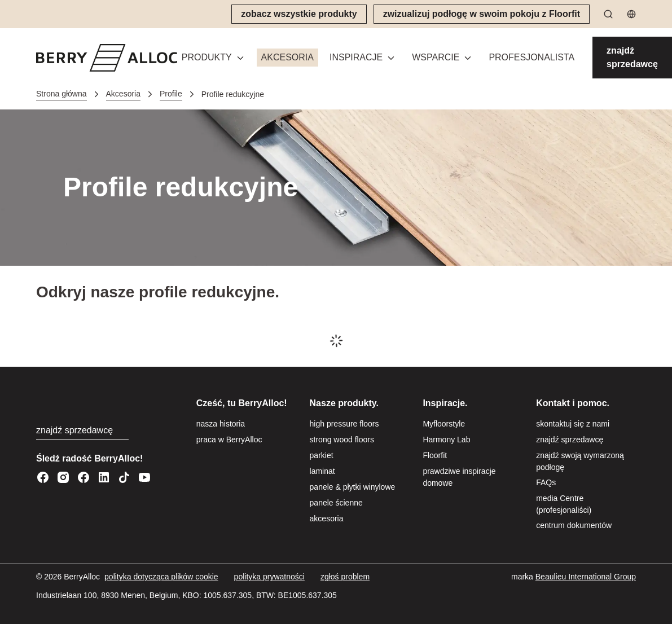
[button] (214, 58)
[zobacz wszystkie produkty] (299, 14)
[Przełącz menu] (240, 58)
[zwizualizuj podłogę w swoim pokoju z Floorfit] (482, 14)
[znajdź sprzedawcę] (632, 58)
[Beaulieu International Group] (586, 577)
